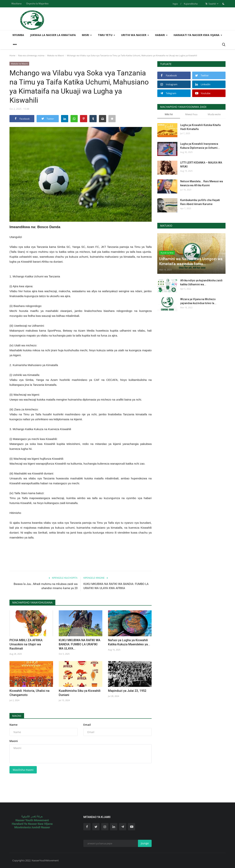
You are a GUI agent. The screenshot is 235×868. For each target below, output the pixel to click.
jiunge (145, 843)
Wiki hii (169, 114)
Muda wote (214, 114)
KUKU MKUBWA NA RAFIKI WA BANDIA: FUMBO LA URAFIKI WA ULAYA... (80, 644)
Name (13, 725)
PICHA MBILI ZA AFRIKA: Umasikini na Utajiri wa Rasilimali (26, 644)
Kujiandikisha (191, 4)
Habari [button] (161, 35)
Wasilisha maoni (23, 770)
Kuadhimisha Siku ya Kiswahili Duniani (80, 693)
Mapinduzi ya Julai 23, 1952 (127, 691)
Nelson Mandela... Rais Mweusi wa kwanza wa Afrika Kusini (202, 183)
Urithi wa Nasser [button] (135, 35)
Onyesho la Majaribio (37, 4)
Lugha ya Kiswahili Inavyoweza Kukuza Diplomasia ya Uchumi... (200, 146)
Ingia (175, 4)
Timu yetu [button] (106, 35)
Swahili (212, 4)
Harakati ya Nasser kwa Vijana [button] (198, 35)
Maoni (17, 716)
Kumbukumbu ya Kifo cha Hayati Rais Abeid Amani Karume (200, 202)
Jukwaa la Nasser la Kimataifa (53, 35)
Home (12, 55)
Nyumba (18, 35)
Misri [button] (87, 35)
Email (87, 725)
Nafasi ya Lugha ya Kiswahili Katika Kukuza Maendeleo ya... (129, 642)
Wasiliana (16, 4)
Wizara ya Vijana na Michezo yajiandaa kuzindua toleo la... (198, 301)
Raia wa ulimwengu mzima (31, 55)
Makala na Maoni (56, 55)
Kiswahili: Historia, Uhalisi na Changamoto (29, 693)
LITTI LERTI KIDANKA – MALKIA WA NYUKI (201, 165)
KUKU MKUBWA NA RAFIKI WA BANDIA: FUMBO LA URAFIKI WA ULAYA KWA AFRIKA (116, 586)
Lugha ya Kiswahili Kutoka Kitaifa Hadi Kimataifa (200, 127)
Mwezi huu (191, 114)
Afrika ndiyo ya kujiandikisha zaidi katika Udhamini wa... (201, 282)
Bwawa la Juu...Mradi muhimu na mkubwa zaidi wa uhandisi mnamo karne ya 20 (46, 586)
